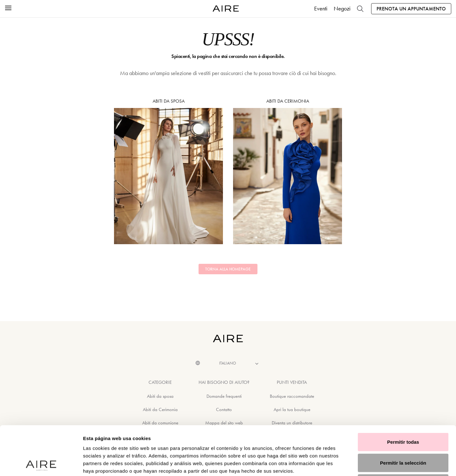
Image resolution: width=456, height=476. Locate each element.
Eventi (321, 9)
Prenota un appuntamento (411, 9)
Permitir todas (403, 393)
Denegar (403, 434)
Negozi (342, 9)
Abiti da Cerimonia (288, 171)
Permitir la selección (403, 414)
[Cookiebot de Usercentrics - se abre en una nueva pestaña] (41, 464)
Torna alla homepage (228, 269)
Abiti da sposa (168, 171)
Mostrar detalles (343, 463)
